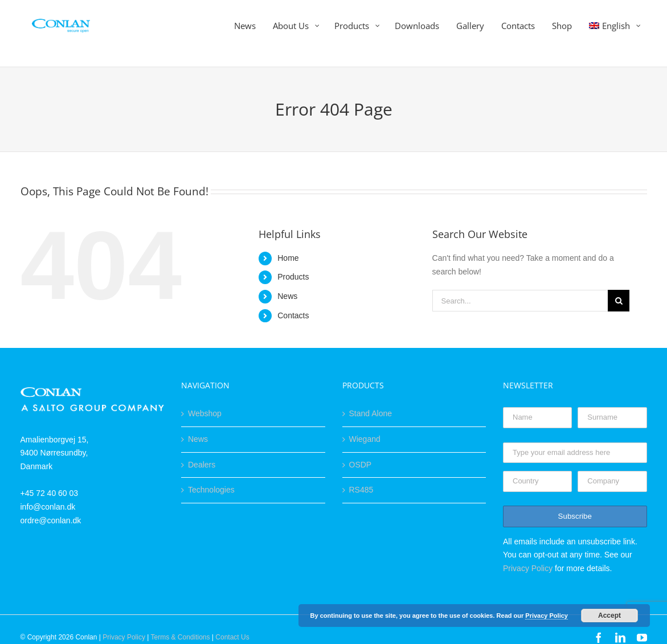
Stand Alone (371, 413)
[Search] (619, 301)
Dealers (202, 465)
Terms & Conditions (180, 637)
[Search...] (520, 301)
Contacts (293, 315)
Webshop (205, 413)
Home (288, 258)
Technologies (211, 490)
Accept (609, 616)
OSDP (361, 465)
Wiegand (365, 439)
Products (293, 277)
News (287, 296)
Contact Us (232, 637)
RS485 (361, 490)
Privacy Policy (528, 568)
